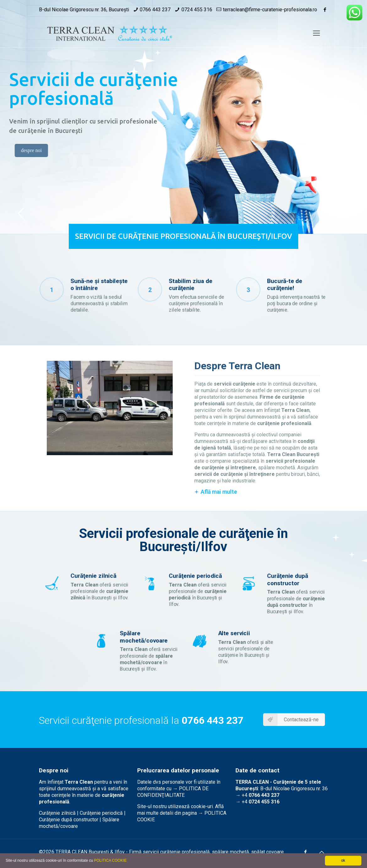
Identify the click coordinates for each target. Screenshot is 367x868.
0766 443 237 (155, 10)
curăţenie (170, 852)
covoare (275, 852)
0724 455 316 (197, 10)
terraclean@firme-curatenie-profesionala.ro (270, 10)
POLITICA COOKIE (110, 860)
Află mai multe (219, 492)
